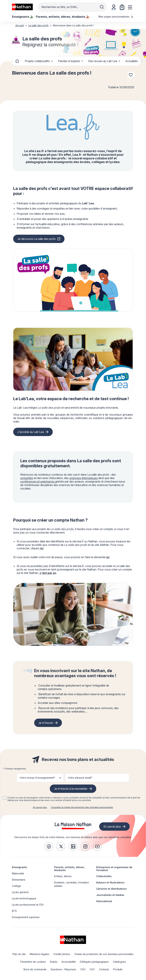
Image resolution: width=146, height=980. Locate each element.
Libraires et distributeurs (111, 889)
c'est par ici (48, 573)
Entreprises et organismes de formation (114, 869)
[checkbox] (5, 798)
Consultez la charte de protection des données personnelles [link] (82, 807)
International (104, 901)
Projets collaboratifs (39, 61)
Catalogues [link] (119, 962)
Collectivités (104, 876)
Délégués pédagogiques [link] (94, 962)
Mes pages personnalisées (116, 17)
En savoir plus (40, 807)
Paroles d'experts (70, 61)
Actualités (132, 61)
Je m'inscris (46, 723)
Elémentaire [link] (19, 880)
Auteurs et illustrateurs (110, 882)
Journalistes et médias (110, 895)
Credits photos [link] (62, 954)
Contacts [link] (104, 969)
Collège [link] (16, 886)
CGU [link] (83, 969)
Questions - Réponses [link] (63, 969)
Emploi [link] (54, 962)
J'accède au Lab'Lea (31, 432)
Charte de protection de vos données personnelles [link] (104, 954)
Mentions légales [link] (40, 954)
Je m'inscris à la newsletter (71, 789)
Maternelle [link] (18, 873)
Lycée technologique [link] (24, 898)
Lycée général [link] (20, 892)
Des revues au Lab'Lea (104, 61)
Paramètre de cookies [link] (33, 962)
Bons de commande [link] (35, 969)
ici (42, 548)
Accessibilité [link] (69, 962)
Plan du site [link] (19, 954)
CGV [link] (92, 969)
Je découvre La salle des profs (37, 239)
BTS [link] (14, 911)
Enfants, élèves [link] (63, 876)
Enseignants (20, 867)
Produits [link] (118, 969)
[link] (49, 846)
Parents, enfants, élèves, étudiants (69, 869)
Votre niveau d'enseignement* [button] (37, 778)
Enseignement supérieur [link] (26, 917)
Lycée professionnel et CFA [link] (28, 905)
